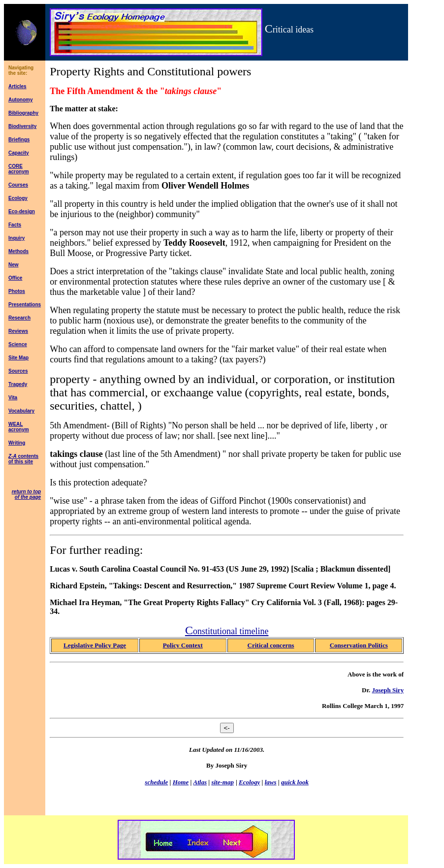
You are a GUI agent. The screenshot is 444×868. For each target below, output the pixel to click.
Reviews (18, 331)
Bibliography (23, 113)
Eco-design (22, 211)
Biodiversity (22, 126)
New (14, 265)
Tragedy (18, 384)
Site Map (18, 358)
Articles (17, 86)
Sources (18, 371)
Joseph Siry (388, 690)
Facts (15, 225)
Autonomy (20, 100)
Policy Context (183, 645)
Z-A (13, 456)
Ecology (18, 198)
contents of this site (23, 459)
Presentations (25, 305)
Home (181, 782)
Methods (18, 251)
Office (15, 278)
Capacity (19, 153)
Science (18, 344)
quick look (295, 782)
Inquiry (16, 238)
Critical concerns (271, 645)
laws (271, 782)
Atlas (200, 782)
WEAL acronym (19, 427)
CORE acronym (19, 169)
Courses (18, 185)
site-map (222, 782)
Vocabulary (21, 411)
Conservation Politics (359, 645)
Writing (17, 443)
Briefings (19, 140)
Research (19, 318)
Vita (13, 398)
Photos (17, 291)
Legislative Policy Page (95, 645)
